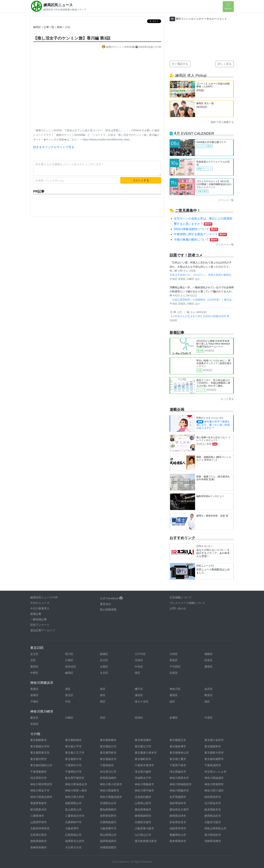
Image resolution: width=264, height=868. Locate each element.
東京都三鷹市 (178, 759)
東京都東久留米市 (146, 753)
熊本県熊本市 (178, 841)
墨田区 (34, 667)
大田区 (174, 654)
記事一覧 (49, 27)
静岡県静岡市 (143, 816)
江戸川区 (140, 654)
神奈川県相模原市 (181, 784)
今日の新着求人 (40, 608)
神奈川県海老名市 (76, 784)
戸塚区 (34, 702)
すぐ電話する (180, 64)
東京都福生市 (108, 759)
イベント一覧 (226, 200)
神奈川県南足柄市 (41, 797)
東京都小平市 (73, 746)
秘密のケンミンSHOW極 (119, 47)
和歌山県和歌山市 (215, 828)
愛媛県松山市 (178, 835)
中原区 (209, 718)
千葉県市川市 (73, 765)
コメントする (141, 180)
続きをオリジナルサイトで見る (54, 147)
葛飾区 (209, 654)
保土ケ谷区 (142, 702)
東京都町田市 (143, 759)
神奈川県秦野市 (110, 790)
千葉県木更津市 (144, 765)
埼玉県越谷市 (178, 772)
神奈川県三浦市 (214, 790)
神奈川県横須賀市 (111, 797)
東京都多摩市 (178, 746)
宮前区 (34, 724)
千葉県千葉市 (178, 765)
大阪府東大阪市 (144, 828)
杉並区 (209, 660)
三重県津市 (37, 816)
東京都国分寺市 (40, 746)
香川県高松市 (213, 835)
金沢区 (209, 689)
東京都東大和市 (214, 753)
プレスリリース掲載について (187, 603)
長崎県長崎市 (38, 847)
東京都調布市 (213, 746)
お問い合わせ (178, 608)
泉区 (103, 689)
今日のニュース (40, 603)
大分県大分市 (73, 847)
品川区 (104, 660)
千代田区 (175, 667)
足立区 (34, 654)
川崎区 (69, 718)
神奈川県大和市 (75, 797)
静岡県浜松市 (213, 816)
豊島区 (209, 667)
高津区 (139, 718)
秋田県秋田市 (213, 797)
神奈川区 (175, 689)
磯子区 (139, 689)
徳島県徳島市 (38, 841)
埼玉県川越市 (143, 772)
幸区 (103, 718)
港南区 (34, 695)
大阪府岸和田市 (40, 828)
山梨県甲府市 (38, 822)
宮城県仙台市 (108, 803)
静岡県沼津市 (178, 816)
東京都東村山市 (179, 753)
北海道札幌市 (143, 797)
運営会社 (105, 604)
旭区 (68, 689)
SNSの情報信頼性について (196, 229)
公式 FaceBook (111, 598)
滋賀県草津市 (178, 828)
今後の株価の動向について (196, 240)
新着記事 (36, 614)
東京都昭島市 (38, 740)
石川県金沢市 (213, 803)
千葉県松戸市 (73, 772)
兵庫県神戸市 (73, 822)
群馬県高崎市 (108, 778)
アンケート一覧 (225, 245)
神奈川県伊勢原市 (41, 784)
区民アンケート (40, 625)
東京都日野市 (38, 759)
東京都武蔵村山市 (41, 765)
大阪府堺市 (72, 828)
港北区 (69, 695)
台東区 (104, 667)
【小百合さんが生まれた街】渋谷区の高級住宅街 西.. (200, 316)
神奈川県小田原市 (111, 784)
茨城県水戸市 (143, 778)
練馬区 (37, 27)
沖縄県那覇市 (108, 847)
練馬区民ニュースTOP (44, 597)
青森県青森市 (38, 803)
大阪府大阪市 (213, 822)
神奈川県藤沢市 (179, 790)
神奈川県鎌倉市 (144, 784)
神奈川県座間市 (214, 784)
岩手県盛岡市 (178, 797)
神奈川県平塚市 (144, 790)
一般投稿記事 (38, 619)
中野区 (34, 673)
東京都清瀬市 (143, 740)
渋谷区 (139, 660)
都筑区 (174, 695)
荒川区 (69, 654)
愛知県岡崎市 (108, 810)
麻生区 (34, 718)
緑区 (172, 702)
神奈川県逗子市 (40, 790)
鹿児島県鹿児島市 (146, 841)
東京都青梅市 (108, 740)
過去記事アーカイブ (43, 630)
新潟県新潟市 (38, 810)
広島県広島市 (38, 835)
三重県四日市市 (75, 816)
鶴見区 (209, 695)
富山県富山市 (73, 810)
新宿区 (174, 660)
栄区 (103, 695)
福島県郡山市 (73, 803)
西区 (103, 702)
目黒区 (174, 673)
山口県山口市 (143, 835)
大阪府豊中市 (108, 828)
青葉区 (34, 689)
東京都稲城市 (73, 740)
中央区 (139, 667)
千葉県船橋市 (38, 772)
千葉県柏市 (107, 765)
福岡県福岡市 (108, 841)
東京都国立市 (178, 740)
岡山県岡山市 (108, 835)
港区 (137, 673)
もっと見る (227, 399)
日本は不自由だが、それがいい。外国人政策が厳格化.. (201, 275)
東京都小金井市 (214, 740)
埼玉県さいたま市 (215, 772)
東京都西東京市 (40, 753)
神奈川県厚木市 (179, 778)
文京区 (104, 673)
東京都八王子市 (75, 753)
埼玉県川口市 (108, 772)
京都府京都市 (143, 822)
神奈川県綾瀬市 (214, 778)
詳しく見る (225, 64)
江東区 (69, 660)
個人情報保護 (108, 609)
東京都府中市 (73, 759)
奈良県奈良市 (178, 822)
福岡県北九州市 (75, 841)
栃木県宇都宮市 (75, 778)
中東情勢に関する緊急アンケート (200, 234)
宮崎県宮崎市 (213, 841)
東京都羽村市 (108, 753)
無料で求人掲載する (222, 122)
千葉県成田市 (213, 765)
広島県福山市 (73, 835)
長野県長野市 (108, 816)
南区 (207, 702)
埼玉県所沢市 (38, 778)
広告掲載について (181, 597)
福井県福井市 (178, 803)
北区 (33, 660)
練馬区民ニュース (58, 5)
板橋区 (104, 654)
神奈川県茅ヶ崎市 (76, 790)
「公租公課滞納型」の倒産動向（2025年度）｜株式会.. (201, 300)
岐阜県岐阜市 (213, 810)
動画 (60, 27)
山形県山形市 (143, 803)
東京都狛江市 (108, 746)
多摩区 (174, 718)
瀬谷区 (139, 695)
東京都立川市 (143, 746)
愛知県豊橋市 (143, 810)
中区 (68, 702)
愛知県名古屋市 (179, 810)
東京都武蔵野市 (214, 759)
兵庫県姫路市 (108, 822)
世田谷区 (71, 667)
